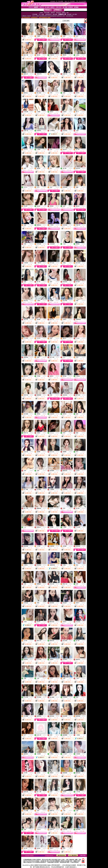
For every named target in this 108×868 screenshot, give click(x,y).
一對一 (58, 131)
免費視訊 (32, 36)
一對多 (45, 74)
